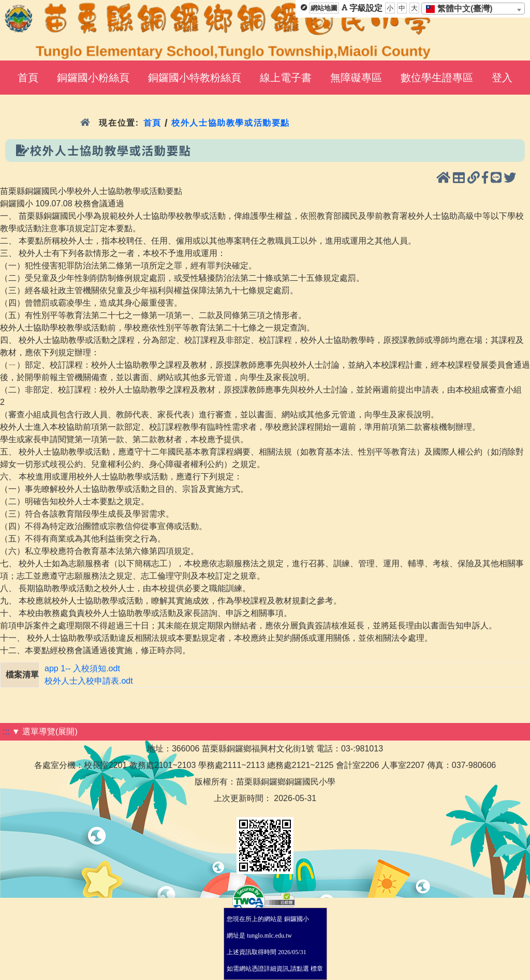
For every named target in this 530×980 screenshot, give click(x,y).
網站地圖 (324, 8)
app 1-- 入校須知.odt (82, 668)
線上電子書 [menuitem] (286, 78)
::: (6, 732)
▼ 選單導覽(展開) (45, 732)
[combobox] (473, 9)
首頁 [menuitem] (28, 78)
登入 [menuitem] (502, 78)
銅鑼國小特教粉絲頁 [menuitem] (195, 78)
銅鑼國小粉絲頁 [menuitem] (93, 78)
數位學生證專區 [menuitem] (437, 78)
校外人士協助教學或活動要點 (231, 123)
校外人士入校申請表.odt (89, 681)
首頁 (152, 123)
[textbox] (462, 9)
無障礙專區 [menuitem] (356, 78)
